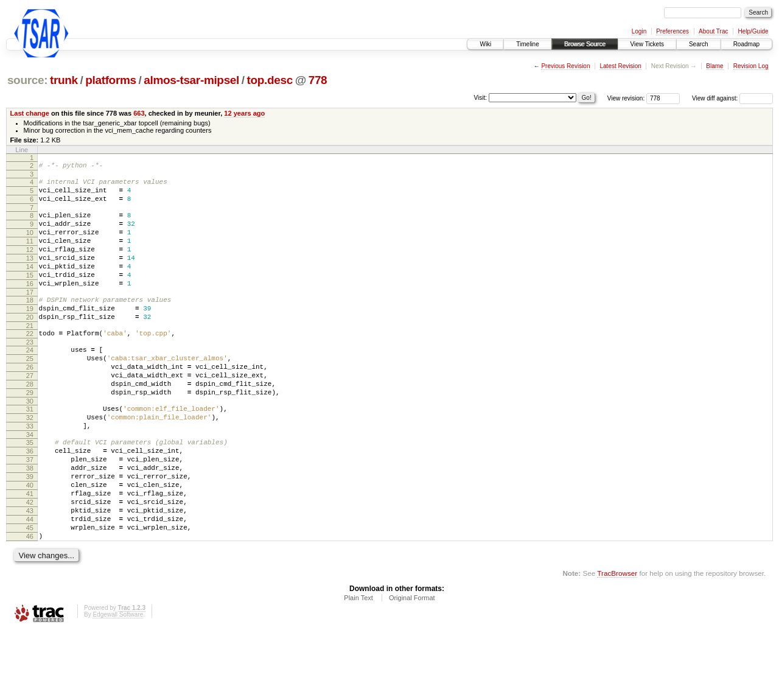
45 (30, 593)
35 (30, 490)
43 (30, 573)
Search (699, 44)
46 (30, 604)
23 (30, 373)
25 (30, 391)
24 (30, 381)
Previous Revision (565, 66)
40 (30, 542)
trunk (64, 80)
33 (30, 472)
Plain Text (358, 667)
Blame (714, 66)
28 (30, 422)
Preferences (672, 31)
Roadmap (746, 44)
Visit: (481, 98)
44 (30, 583)
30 (30, 443)
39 (30, 531)
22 (30, 363)
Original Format (412, 667)
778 (318, 80)
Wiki (485, 44)
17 (30, 316)
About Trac (713, 31)
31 (30, 451)
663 (139, 113)
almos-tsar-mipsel (191, 80)
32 (30, 461)
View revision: (626, 98)
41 (30, 552)
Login (639, 31)
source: (27, 80)
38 (30, 521)
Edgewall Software (118, 684)
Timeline (527, 44)
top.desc (270, 80)
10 (30, 243)
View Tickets (647, 44)
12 (30, 264)
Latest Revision (620, 66)
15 (30, 295)
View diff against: (732, 98)
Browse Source (585, 44)
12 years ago (244, 113)
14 (30, 285)
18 (30, 324)
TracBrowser (617, 642)
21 (30, 355)
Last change (30, 113)
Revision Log (751, 66)
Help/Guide (753, 31)
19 (30, 334)
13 (30, 275)
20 (30, 345)
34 (30, 482)
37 (30, 511)
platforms (111, 80)
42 (30, 562)
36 (30, 500)
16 (30, 306)
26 (30, 402)
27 (30, 412)
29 (30, 433)
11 (30, 254)
